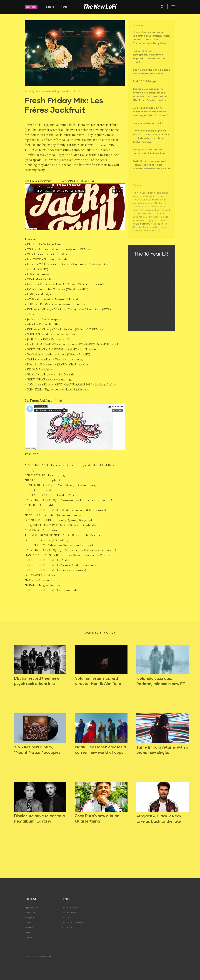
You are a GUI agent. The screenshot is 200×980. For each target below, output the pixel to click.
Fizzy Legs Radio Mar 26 (148, 123)
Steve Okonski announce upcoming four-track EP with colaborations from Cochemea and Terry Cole (151, 37)
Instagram (29, 917)
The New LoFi (100, 7)
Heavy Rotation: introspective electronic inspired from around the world (149, 56)
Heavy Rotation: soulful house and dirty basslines (149, 151)
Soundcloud (30, 912)
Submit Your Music (71, 907)
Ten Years (31, 7)
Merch (64, 7)
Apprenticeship (69, 912)
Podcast (49, 7)
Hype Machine (31, 907)
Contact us (67, 927)
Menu (173, 7)
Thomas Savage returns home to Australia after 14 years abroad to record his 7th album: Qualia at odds (150, 94)
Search (162, 7)
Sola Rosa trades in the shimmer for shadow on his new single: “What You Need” (150, 111)
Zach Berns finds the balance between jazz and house (151, 72)
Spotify (28, 922)
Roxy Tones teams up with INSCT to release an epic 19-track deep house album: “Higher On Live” (151, 136)
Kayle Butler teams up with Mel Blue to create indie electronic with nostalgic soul (151, 165)
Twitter (28, 932)
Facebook (29, 927)
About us (66, 917)
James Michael (42, 91)
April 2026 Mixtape (144, 81)
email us (144, 224)
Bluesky (28, 937)
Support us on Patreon (72, 922)
